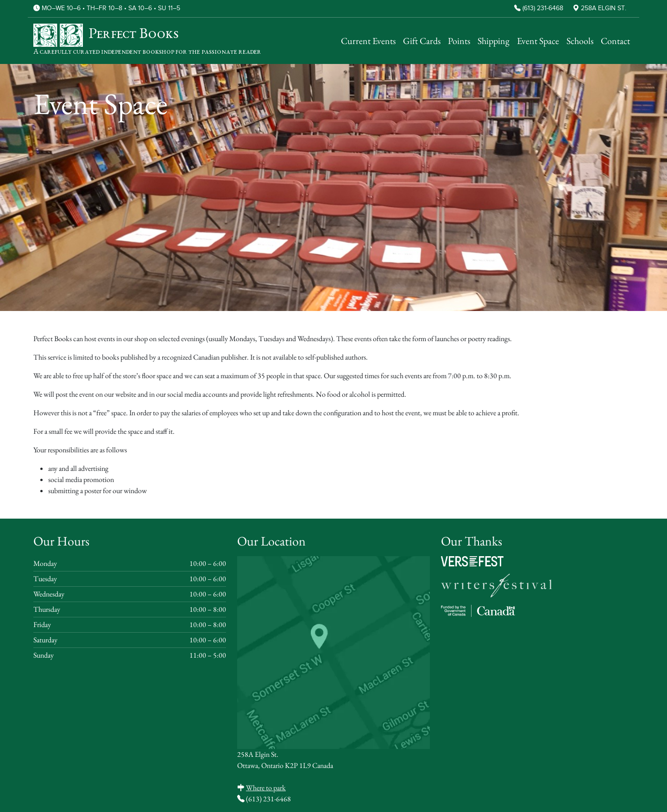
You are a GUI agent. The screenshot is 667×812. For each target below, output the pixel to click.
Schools (580, 41)
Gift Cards (422, 41)
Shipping (494, 41)
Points (459, 41)
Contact (615, 41)
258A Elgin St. (604, 8)
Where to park (266, 788)
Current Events (368, 41)
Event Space (538, 41)
